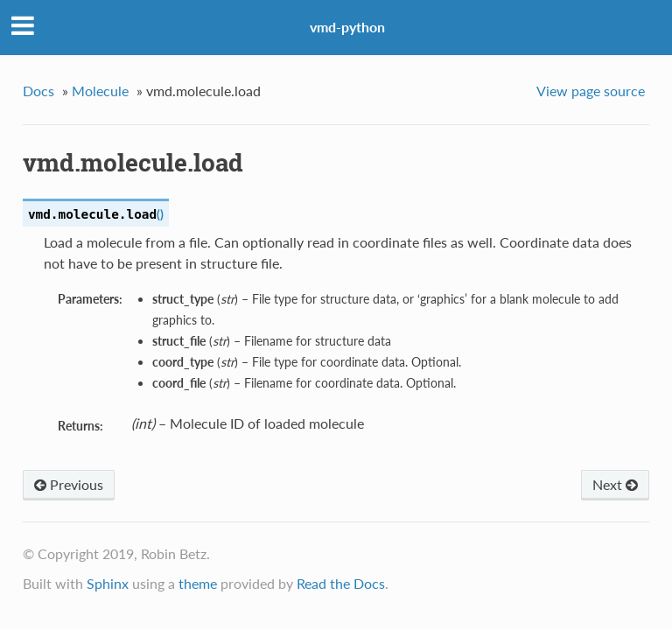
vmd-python (347, 27)
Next (615, 484)
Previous (69, 484)
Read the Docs (341, 583)
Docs (38, 91)
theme (198, 583)
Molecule (100, 91)
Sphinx (108, 583)
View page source (591, 91)
